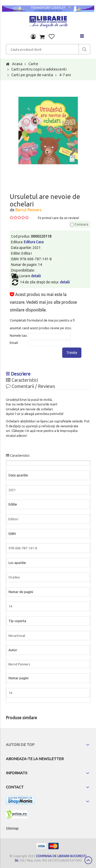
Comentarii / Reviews (30, 386)
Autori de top (20, 745)
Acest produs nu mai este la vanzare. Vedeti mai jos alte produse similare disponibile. (43, 302)
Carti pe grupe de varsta (32, 75)
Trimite (72, 353)
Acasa (17, 64)
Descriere (18, 374)
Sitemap (12, 828)
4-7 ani (65, 75)
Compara (79, 224)
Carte (33, 64)
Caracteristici (22, 380)
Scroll (88, 860)
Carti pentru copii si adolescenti (39, 69)
